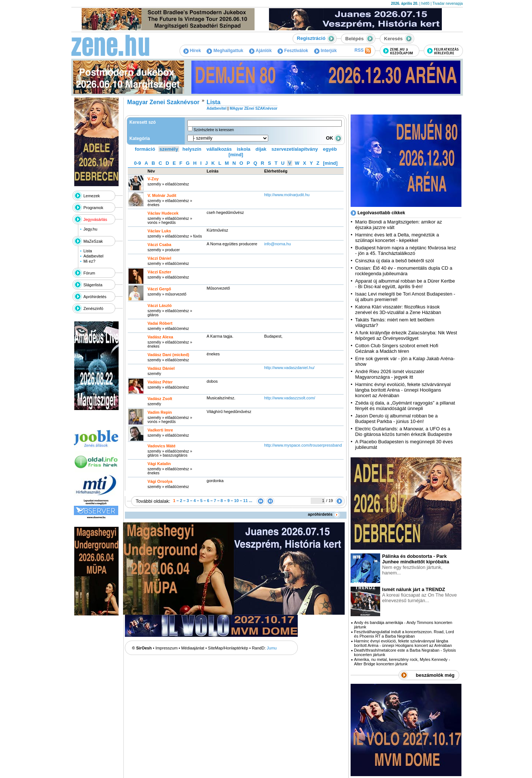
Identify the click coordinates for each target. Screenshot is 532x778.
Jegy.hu (91, 229)
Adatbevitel (93, 256)
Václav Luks (159, 231)
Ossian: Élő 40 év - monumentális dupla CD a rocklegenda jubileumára (404, 271)
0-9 (138, 163)
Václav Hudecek (163, 213)
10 (236, 501)
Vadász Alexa (160, 337)
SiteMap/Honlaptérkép (228, 648)
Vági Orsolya (160, 481)
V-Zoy (153, 179)
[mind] (236, 155)
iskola (244, 149)
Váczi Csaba (159, 245)
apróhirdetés (324, 514)
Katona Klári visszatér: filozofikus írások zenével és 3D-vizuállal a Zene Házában (398, 310)
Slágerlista (93, 285)
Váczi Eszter (159, 272)
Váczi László (159, 306)
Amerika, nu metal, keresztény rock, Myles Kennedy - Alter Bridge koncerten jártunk (402, 662)
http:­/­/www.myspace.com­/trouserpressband (303, 445)
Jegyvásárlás (95, 219)
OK (334, 138)
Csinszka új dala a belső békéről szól (394, 261)
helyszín (192, 149)
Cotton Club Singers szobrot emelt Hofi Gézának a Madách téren (397, 348)
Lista (88, 251)
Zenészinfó (93, 308)
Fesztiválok (293, 51)
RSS (362, 51)
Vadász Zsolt (160, 399)
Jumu (272, 648)
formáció (145, 149)
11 (245, 501)
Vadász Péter (160, 382)
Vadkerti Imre (160, 430)
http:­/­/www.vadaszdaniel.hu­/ (289, 368)
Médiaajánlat (193, 648)
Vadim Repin (160, 412)
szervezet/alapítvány (295, 149)
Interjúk (325, 51)
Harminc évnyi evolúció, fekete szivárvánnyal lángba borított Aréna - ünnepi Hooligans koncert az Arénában (403, 390)
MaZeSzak (93, 241)
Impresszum (167, 648)
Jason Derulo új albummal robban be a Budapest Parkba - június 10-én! (396, 419)
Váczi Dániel (159, 258)
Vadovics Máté (161, 446)
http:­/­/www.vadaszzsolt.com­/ (290, 398)
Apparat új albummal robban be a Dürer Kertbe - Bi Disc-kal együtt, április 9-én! (405, 284)
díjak (261, 149)
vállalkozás (219, 149)
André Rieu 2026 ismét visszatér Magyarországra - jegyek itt (390, 374)
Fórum (89, 273)
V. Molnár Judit (162, 195)
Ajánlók (260, 51)
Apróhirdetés (95, 297)
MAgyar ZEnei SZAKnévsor (253, 108)
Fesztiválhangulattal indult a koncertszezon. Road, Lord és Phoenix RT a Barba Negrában (404, 634)
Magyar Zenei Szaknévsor (163, 102)
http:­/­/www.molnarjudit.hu (287, 195)
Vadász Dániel (161, 368)
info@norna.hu (277, 244)
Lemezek (92, 196)
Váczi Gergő (159, 289)
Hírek (192, 51)
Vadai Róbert (160, 323)
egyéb (330, 149)
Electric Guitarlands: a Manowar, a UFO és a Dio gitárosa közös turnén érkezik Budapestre (403, 431)
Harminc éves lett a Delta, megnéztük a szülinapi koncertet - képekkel (397, 238)
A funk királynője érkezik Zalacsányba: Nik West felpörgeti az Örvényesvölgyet (406, 335)
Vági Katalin (159, 464)
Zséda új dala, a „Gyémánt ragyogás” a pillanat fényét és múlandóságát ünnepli (405, 406)
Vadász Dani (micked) (168, 355)
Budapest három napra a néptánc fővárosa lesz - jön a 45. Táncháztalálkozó (405, 250)
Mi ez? (89, 261)
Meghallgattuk (225, 51)
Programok (93, 208)
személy (169, 149)
